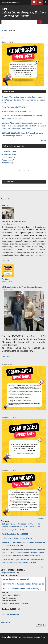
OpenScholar (41, 625)
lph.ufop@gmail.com (10, 614)
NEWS (11, 30)
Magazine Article (9, 573)
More (43, 140)
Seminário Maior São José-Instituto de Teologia (23, 584)
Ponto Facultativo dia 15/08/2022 (14, 107)
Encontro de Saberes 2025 (14, 221)
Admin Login (6, 622)
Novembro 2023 (8, 154)
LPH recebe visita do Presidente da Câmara (22, 287)
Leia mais (6, 261)
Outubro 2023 (7, 157)
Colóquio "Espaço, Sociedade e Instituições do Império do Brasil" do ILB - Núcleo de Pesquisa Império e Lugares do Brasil (24, 100)
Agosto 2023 (7, 160)
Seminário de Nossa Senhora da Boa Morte (22, 589)
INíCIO (4, 30)
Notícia (5, 279)
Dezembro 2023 (8, 152)
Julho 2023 (6, 163)
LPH (5, 9)
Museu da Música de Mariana (16, 579)
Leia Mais (41, 518)
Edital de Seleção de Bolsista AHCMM (16, 112)
